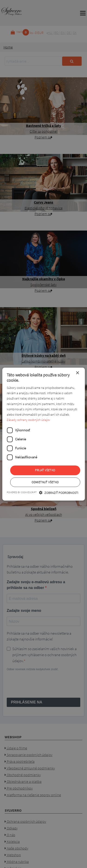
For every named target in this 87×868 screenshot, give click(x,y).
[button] (59, 493)
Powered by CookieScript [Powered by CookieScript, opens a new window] (22, 492)
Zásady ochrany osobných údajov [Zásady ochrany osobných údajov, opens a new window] (28, 420)
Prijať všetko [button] (45, 470)
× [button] (77, 373)
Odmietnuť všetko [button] (45, 482)
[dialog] (43, 434)
